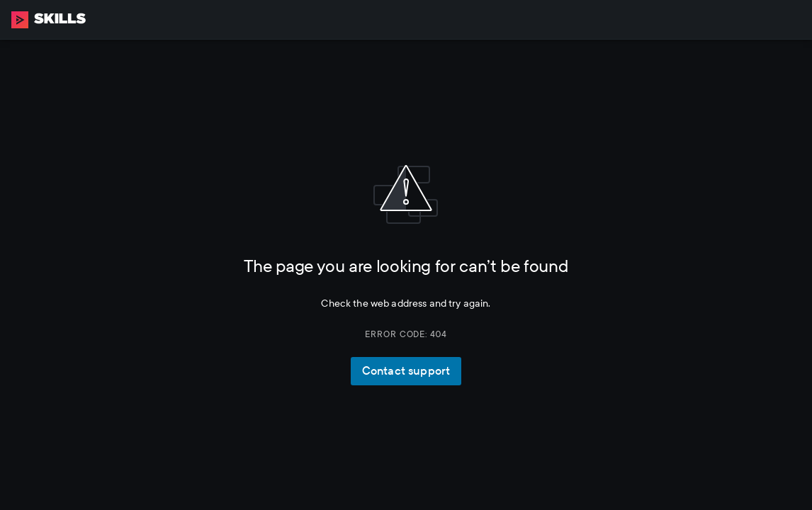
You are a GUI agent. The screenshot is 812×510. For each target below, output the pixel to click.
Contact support (406, 371)
